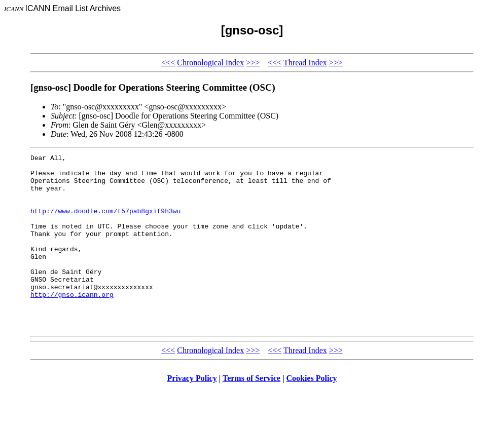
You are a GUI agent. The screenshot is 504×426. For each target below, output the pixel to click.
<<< (168, 63)
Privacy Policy (192, 413)
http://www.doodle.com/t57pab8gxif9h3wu (105, 223)
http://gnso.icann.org (72, 323)
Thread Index (305, 63)
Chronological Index (210, 63)
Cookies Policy (312, 413)
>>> (253, 63)
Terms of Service (251, 413)
